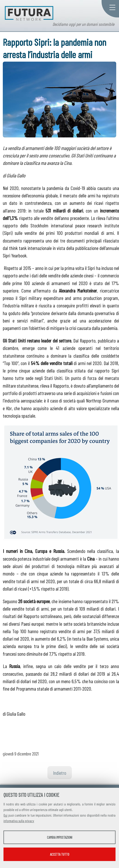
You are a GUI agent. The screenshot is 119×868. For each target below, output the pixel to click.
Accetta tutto (60, 854)
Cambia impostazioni (60, 837)
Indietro (60, 773)
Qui (5, 815)
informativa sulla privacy (19, 821)
